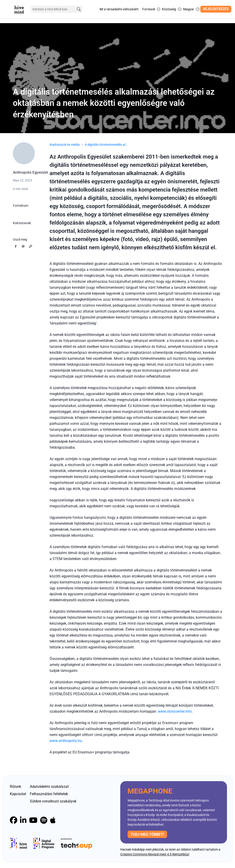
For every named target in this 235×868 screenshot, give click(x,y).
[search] (76, 9)
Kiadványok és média (65, 145)
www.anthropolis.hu (66, 741)
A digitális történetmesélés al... (106, 145)
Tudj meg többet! (147, 834)
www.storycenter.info (175, 711)
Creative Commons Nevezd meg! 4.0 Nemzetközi (155, 854)
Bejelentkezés (216, 9)
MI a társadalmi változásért (119, 9)
